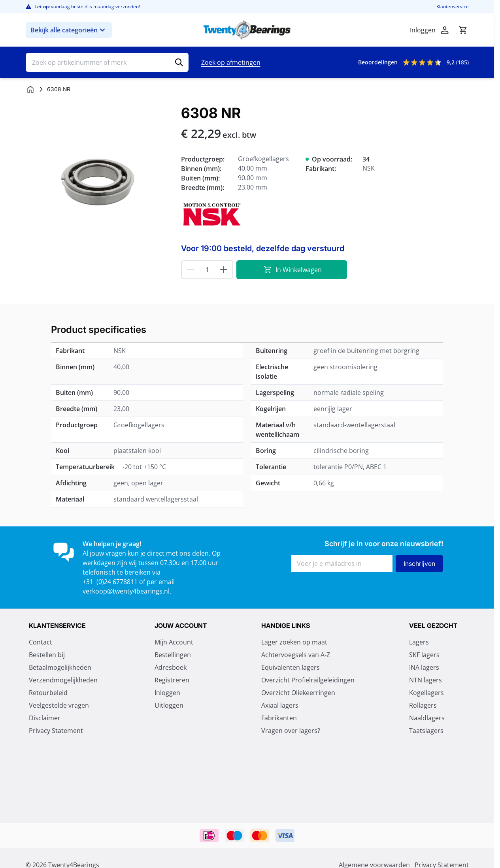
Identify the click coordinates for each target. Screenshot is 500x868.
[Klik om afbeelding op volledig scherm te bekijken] (100, 179)
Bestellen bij (47, 656)
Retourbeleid (48, 693)
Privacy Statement (56, 731)
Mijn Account (174, 643)
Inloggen (167, 693)
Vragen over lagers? (291, 731)
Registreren (172, 681)
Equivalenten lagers (291, 668)
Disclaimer (45, 719)
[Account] (445, 30)
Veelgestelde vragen (59, 706)
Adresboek (171, 668)
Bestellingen (173, 656)
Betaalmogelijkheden (60, 668)
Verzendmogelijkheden (63, 681)
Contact (41, 643)
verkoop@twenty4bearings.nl (126, 591)
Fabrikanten (279, 719)
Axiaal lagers (280, 706)
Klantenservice (453, 7)
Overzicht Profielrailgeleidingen (308, 681)
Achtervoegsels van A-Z (296, 656)
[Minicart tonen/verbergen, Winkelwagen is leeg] (463, 30)
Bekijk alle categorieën (69, 30)
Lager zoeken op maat (294, 643)
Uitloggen (169, 706)
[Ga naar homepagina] (30, 89)
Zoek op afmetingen (231, 62)
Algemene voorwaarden (64, 744)
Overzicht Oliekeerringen (298, 693)
